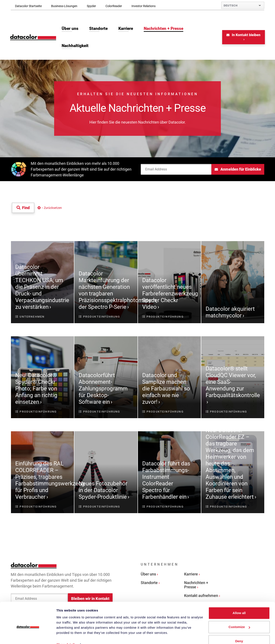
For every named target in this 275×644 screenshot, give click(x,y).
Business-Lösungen (64, 6)
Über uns (148, 574)
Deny (239, 632)
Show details (66, 636)
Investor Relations (144, 6)
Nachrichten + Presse (196, 585)
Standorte (149, 583)
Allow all (239, 604)
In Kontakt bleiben (243, 35)
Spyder (91, 6)
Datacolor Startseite (28, 6)
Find (23, 208)
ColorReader (114, 6)
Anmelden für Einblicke (238, 170)
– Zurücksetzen (50, 208)
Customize (239, 618)
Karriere (191, 574)
